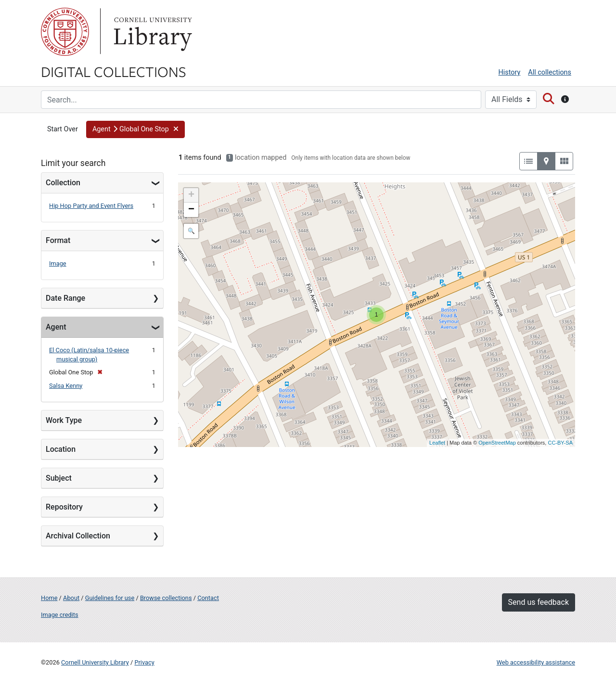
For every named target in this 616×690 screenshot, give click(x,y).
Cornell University (65, 32)
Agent (56, 327)
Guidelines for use (110, 598)
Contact (208, 598)
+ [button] (191, 195)
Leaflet (437, 443)
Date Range (65, 298)
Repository (64, 507)
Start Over (63, 129)
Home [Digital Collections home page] (49, 598)
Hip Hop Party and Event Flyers (91, 206)
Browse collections (166, 598)
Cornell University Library (95, 662)
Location (61, 449)
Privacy (144, 662)
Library (152, 32)
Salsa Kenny (66, 386)
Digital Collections (114, 71)
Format (58, 240)
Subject (59, 478)
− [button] (191, 210)
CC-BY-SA (560, 443)
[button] (135, 129)
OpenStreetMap (497, 443)
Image (58, 263)
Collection (63, 183)
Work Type (64, 420)
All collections (550, 72)
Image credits (60, 615)
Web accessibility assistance (536, 662)
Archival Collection (78, 536)
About (71, 598)
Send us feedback (539, 602)
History (510, 72)
